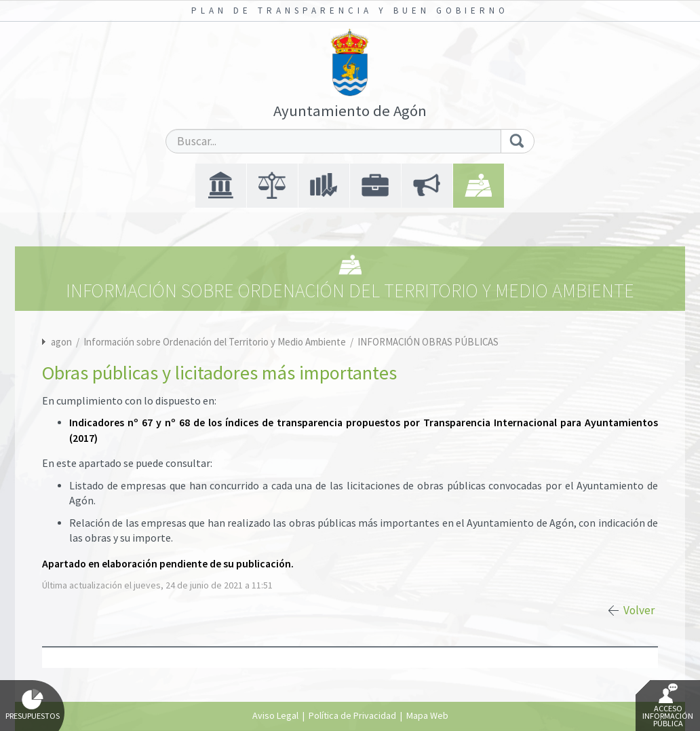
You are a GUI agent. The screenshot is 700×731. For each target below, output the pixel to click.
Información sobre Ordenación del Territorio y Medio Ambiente (216, 342)
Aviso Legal (275, 715)
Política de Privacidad (352, 715)
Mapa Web (427, 715)
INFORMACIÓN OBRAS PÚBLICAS (428, 342)
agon (61, 342)
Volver (639, 610)
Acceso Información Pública (668, 706)
